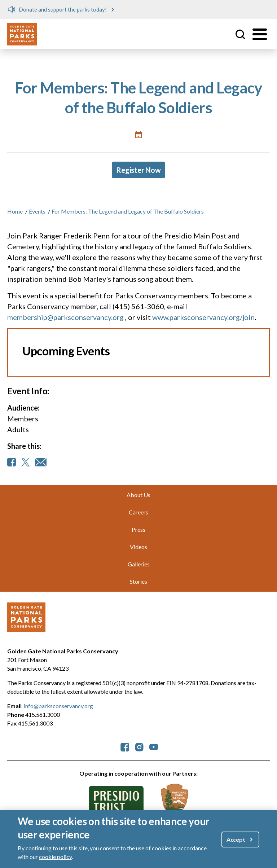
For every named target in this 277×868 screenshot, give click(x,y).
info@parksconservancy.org (58, 706)
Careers (138, 512)
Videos (138, 547)
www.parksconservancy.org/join (203, 317)
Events (37, 211)
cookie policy (55, 857)
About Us (138, 495)
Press (138, 529)
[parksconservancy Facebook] (125, 746)
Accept (236, 839)
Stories (138, 581)
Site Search (240, 34)
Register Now (138, 170)
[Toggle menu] (260, 34)
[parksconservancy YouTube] (154, 746)
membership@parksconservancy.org (65, 317)
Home (15, 211)
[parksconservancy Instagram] (139, 746)
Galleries (139, 564)
